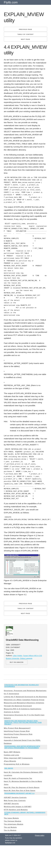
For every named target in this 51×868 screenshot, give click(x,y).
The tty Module (10, 830)
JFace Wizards (10, 761)
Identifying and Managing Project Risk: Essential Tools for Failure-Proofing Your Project (23, 723)
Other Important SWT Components (18, 758)
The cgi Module (10, 827)
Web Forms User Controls (15, 801)
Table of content (25, 34)
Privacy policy (40, 835)
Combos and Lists (11, 755)
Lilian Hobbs (17, 656)
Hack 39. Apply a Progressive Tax (18, 778)
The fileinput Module (13, 821)
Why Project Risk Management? (17, 728)
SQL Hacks (9, 768)
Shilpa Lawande (26, 658)
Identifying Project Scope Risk (17, 731)
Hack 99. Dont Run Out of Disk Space (20, 791)
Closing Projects (11, 737)
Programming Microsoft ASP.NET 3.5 (19, 793)
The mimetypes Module (14, 824)
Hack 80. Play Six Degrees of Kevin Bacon (22, 788)
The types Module (11, 818)
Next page (25, 39)
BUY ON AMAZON (17, 662)
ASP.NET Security (11, 804)
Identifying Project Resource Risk (18, 734)
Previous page (25, 29)
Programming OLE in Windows (17, 764)
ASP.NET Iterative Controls (15, 798)
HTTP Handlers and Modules (16, 810)
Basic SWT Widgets (12, 752)
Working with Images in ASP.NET (18, 807)
